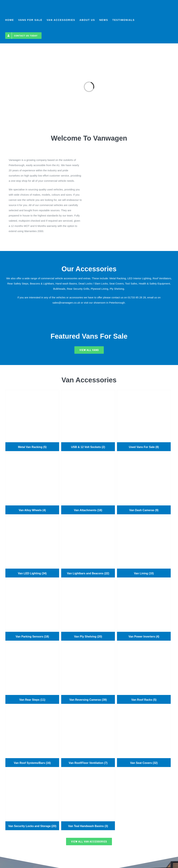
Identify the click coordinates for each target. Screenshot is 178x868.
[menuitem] (10, 20)
